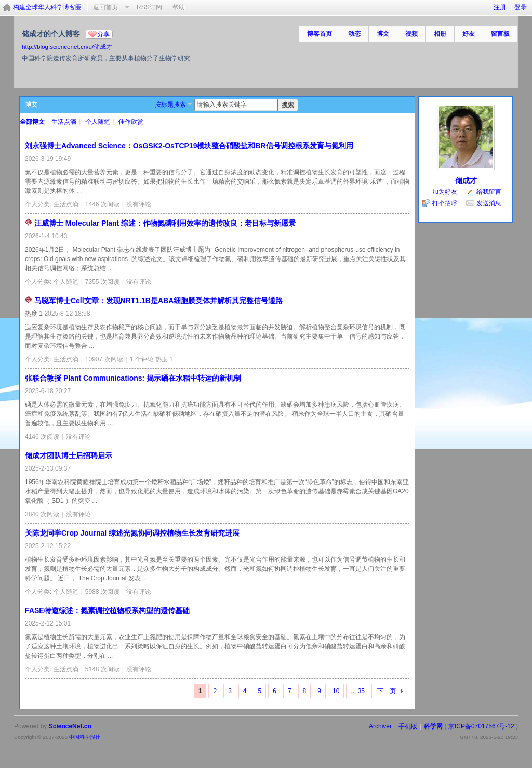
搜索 (288, 105)
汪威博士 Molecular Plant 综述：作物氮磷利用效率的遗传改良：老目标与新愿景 (165, 223)
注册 (500, 7)
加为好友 (445, 192)
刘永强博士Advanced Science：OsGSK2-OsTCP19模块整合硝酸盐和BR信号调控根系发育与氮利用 (189, 146)
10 (336, 691)
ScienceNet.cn (70, 726)
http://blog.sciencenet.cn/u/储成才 (67, 47)
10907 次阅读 (104, 359)
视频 (411, 34)
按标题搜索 (170, 105)
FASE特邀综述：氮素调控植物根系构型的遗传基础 (107, 610)
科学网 (433, 726)
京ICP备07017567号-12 (481, 726)
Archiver (380, 726)
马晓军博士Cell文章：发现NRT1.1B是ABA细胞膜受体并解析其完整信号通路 (158, 301)
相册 (440, 34)
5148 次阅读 (102, 669)
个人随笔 (98, 122)
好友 (469, 34)
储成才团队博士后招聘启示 (69, 455)
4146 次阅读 (42, 437)
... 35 (358, 691)
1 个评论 (142, 359)
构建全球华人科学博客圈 (47, 7)
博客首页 (320, 34)
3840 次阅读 (42, 514)
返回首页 (105, 7)
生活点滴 (64, 122)
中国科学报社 (85, 737)
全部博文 (32, 122)
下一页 (387, 691)
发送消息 (489, 203)
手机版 (408, 726)
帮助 (179, 7)
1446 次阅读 (102, 204)
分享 (103, 34)
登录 (521, 7)
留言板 (500, 34)
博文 (383, 34)
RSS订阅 (149, 7)
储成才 (466, 180)
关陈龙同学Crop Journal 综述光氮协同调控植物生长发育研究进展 (132, 533)
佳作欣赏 (131, 122)
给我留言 (489, 192)
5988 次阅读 (102, 592)
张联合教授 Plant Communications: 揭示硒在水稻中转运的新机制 (133, 378)
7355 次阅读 (102, 282)
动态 (354, 34)
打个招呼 (445, 203)
